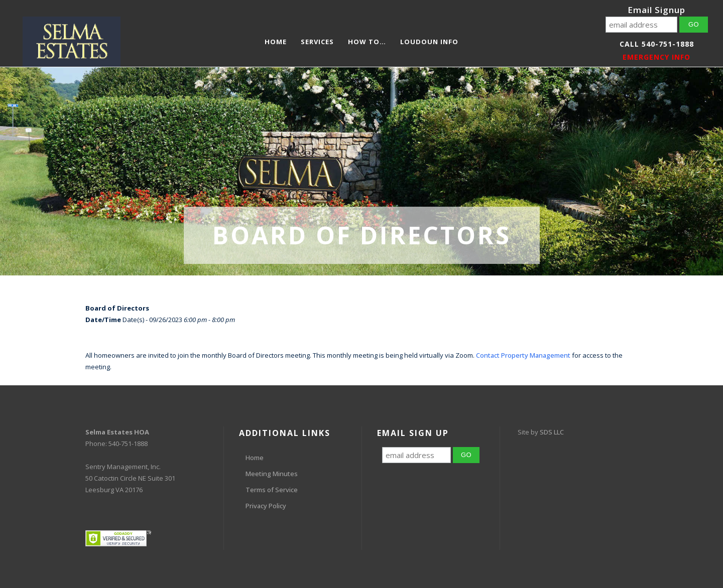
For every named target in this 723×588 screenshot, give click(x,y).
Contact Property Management (523, 355)
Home (255, 458)
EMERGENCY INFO (656, 57)
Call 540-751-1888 (657, 44)
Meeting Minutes (272, 474)
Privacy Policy (266, 506)
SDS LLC (552, 432)
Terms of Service (272, 490)
